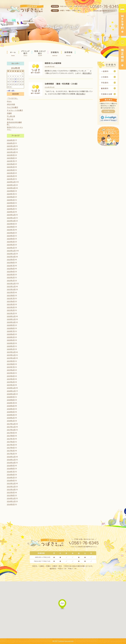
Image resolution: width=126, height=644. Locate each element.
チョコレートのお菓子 (15, 110)
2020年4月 (11, 340)
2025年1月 (11, 179)
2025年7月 (11, 161)
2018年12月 (11, 388)
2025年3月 (11, 173)
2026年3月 (11, 140)
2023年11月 (11, 218)
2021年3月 (11, 307)
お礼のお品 (11, 104)
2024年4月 (11, 203)
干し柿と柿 (11, 116)
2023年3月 (11, 242)
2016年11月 (11, 460)
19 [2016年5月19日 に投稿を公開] (15, 82)
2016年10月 (11, 463)
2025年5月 (11, 167)
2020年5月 (11, 337)
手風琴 (9, 113)
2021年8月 (11, 295)
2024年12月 (11, 182)
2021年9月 (11, 292)
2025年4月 (11, 170)
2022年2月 (11, 277)
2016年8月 (11, 468)
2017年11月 (11, 427)
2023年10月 (11, 221)
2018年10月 (11, 394)
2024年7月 (11, 194)
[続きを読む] (87, 73)
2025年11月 (11, 149)
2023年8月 (11, 227)
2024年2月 (11, 209)
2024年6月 (11, 197)
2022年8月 (11, 262)
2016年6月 (11, 475)
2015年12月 (11, 483)
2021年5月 (11, 304)
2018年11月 (11, 391)
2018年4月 (11, 412)
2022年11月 (11, 254)
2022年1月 (11, 281)
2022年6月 (11, 269)
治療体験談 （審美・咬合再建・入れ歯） (62, 84)
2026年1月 (11, 143)
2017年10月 (11, 430)
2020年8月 (11, 328)
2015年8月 (11, 495)
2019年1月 (11, 385)
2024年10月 (11, 188)
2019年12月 (11, 352)
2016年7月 (11, 472)
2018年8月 (11, 400)
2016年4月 (11, 480)
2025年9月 (11, 155)
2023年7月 (11, 230)
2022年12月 (11, 251)
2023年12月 (11, 215)
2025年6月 (11, 164)
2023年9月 (11, 224)
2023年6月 (11, 233)
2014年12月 (11, 498)
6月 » (13, 91)
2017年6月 (11, 442)
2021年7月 (11, 298)
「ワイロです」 (12, 98)
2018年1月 (11, 421)
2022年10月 (11, 257)
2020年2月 (11, 346)
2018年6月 (11, 406)
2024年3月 (11, 206)
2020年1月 (11, 349)
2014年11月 (11, 501)
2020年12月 (11, 316)
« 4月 (9, 91)
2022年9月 (11, 260)
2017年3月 (11, 451)
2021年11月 (11, 286)
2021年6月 (11, 301)
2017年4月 (11, 448)
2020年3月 (11, 343)
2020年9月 (11, 325)
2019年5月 (11, 373)
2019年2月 (11, 382)
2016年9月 (11, 466)
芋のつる (10, 119)
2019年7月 (11, 367)
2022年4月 (11, 271)
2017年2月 (11, 454)
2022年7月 (11, 266)
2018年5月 (11, 409)
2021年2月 (11, 310)
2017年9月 (11, 433)
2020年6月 (11, 334)
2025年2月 (11, 176)
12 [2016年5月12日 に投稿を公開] (15, 79)
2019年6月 (11, 370)
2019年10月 (11, 358)
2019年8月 (11, 364)
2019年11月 (11, 355)
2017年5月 (11, 445)
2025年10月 (11, 152)
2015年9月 (11, 492)
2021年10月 (11, 289)
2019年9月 (11, 361)
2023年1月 (11, 248)
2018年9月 (11, 397)
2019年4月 (11, 376)
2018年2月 (11, 418)
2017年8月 (11, 436)
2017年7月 (11, 439)
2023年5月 (11, 236)
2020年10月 (11, 322)
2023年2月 (11, 245)
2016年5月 (11, 477)
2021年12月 (11, 283)
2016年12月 (11, 457)
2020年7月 (11, 331)
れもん (9, 101)
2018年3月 (11, 415)
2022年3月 (11, 274)
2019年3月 (11, 379)
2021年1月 (11, 313)
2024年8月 (11, 191)
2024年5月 (11, 200)
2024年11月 (11, 185)
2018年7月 (11, 403)
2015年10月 (11, 489)
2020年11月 (11, 319)
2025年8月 (11, 158)
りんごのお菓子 (12, 107)
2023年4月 (11, 239)
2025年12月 (11, 146)
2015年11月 (11, 487)
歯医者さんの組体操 (53, 63)
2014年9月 (11, 504)
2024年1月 (11, 212)
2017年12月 (11, 424)
